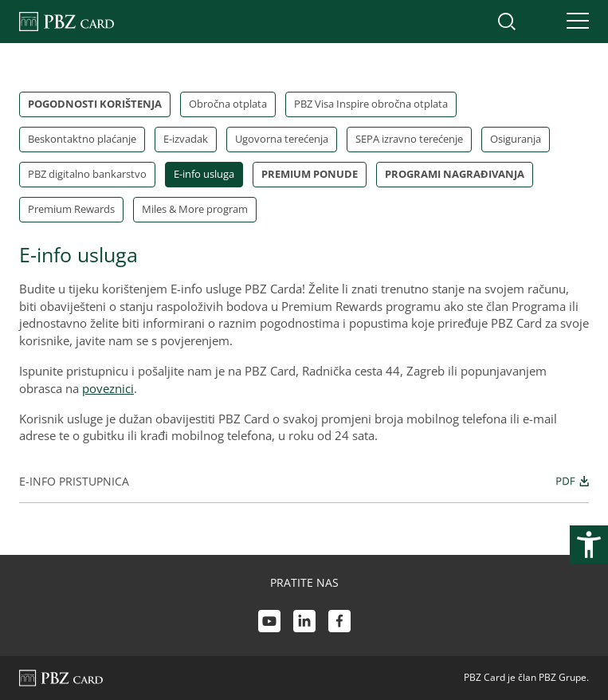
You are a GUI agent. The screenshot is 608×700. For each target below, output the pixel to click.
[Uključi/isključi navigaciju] (573, 22)
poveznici (108, 388)
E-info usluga (204, 174)
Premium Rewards (71, 209)
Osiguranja (516, 139)
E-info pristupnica (304, 481)
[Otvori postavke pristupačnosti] (589, 545)
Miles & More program (195, 209)
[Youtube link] (269, 623)
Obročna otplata (228, 104)
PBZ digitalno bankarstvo (87, 174)
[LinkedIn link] (304, 623)
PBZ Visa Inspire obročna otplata (371, 104)
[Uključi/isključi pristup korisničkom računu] (540, 22)
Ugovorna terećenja (282, 139)
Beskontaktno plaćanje (82, 139)
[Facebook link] (339, 623)
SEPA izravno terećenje (409, 139)
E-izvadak (186, 139)
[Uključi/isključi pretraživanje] (507, 22)
